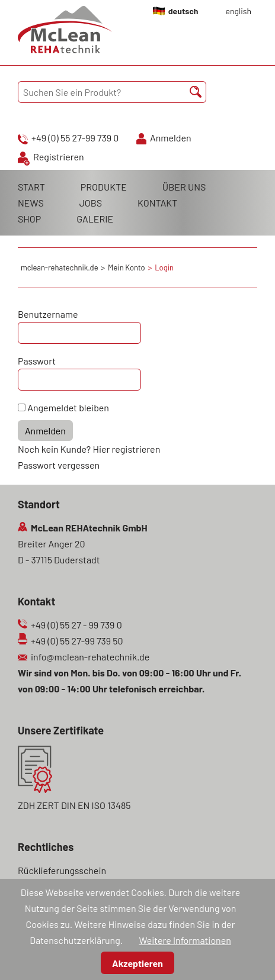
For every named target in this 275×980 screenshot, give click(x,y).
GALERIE (95, 219)
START (31, 187)
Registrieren (59, 157)
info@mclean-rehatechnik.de (90, 657)
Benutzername (48, 314)
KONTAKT (157, 203)
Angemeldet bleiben (68, 407)
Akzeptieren (137, 963)
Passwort (37, 361)
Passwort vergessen (59, 465)
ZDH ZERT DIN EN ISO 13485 (74, 805)
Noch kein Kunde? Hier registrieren (89, 449)
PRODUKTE (104, 187)
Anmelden (171, 138)
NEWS (31, 203)
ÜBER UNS (184, 187)
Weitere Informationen (185, 940)
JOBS (91, 203)
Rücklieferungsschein (62, 870)
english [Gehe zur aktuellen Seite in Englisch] (238, 11)
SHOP (29, 219)
